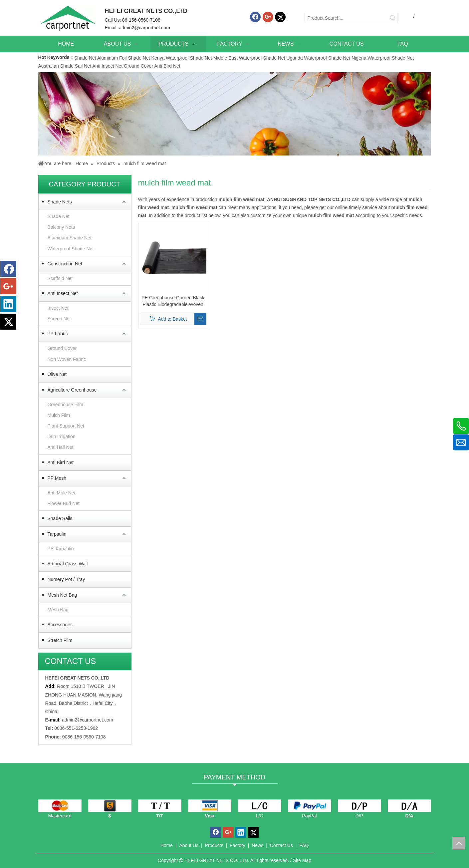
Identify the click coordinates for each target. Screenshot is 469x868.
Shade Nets (60, 202)
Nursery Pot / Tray (66, 579)
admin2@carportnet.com (144, 28)
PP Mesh (57, 478)
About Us (189, 845)
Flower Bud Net (64, 503)
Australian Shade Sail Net (65, 66)
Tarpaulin (57, 534)
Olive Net (57, 374)
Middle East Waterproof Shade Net (249, 58)
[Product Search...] (347, 18)
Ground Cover (138, 66)
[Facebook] (255, 17)
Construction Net (65, 264)
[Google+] (268, 17)
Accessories (60, 625)
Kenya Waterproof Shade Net (182, 58)
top (459, 843)
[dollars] (110, 806)
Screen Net (59, 319)
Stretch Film (60, 640)
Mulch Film (59, 415)
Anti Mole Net (62, 493)
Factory (237, 845)
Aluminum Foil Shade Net (124, 58)
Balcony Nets (61, 227)
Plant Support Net (66, 426)
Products (214, 845)
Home (167, 845)
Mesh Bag (58, 610)
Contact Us (281, 845)
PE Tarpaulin (61, 549)
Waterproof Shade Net (71, 249)
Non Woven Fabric (67, 359)
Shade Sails (60, 518)
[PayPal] (310, 806)
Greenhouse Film (65, 405)
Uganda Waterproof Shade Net (319, 58)
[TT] (160, 806)
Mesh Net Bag (62, 595)
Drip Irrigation (62, 436)
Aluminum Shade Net (70, 238)
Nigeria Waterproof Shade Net (383, 58)
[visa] (210, 806)
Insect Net (58, 308)
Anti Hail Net (61, 447)
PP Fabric (58, 334)
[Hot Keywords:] (393, 18)
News (257, 845)
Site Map (302, 860)
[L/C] (260, 806)
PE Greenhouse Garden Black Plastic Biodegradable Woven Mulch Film (173, 301)
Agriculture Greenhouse (72, 390)
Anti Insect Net (107, 66)
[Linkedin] (8, 304)
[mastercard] (60, 806)
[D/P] (359, 806)
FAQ (304, 845)
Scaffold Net (60, 278)
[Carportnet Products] (235, 114)
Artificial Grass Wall (68, 564)
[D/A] (409, 806)
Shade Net (86, 58)
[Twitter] (280, 17)
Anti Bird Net (167, 66)
